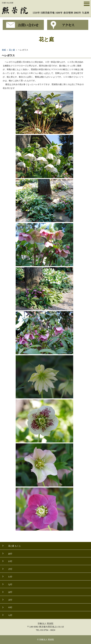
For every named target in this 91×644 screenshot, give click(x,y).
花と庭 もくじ (15, 546)
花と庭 (12, 50)
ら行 (10, 615)
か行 (10, 561)
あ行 (10, 554)
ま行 (10, 600)
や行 (10, 607)
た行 (10, 577)
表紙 (4, 50)
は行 (10, 592)
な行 (10, 584)
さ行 (10, 569)
